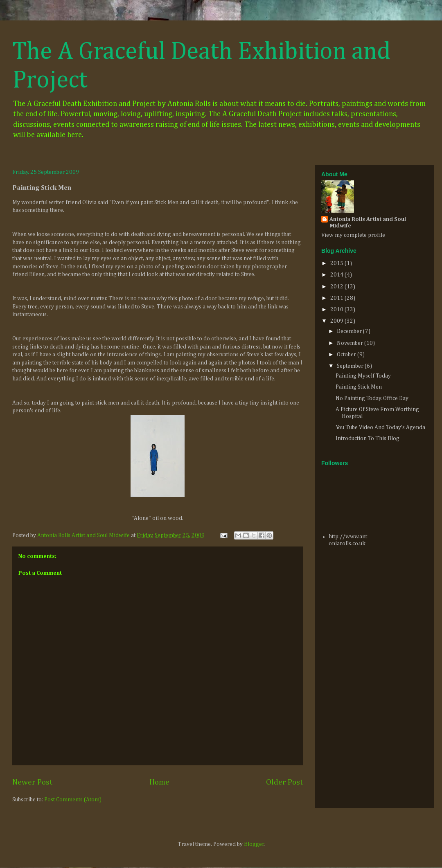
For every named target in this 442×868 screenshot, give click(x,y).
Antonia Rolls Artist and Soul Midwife (368, 223)
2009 (337, 321)
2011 (337, 298)
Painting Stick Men (359, 387)
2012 (337, 287)
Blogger (254, 844)
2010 (337, 310)
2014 (337, 275)
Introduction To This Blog (368, 438)
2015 (337, 263)
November (351, 343)
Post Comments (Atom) (73, 800)
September (351, 366)
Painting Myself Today (363, 376)
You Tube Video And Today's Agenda (380, 427)
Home (159, 782)
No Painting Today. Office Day (372, 398)
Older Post (284, 782)
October (347, 355)
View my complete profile (353, 235)
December (350, 331)
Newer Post (32, 782)
